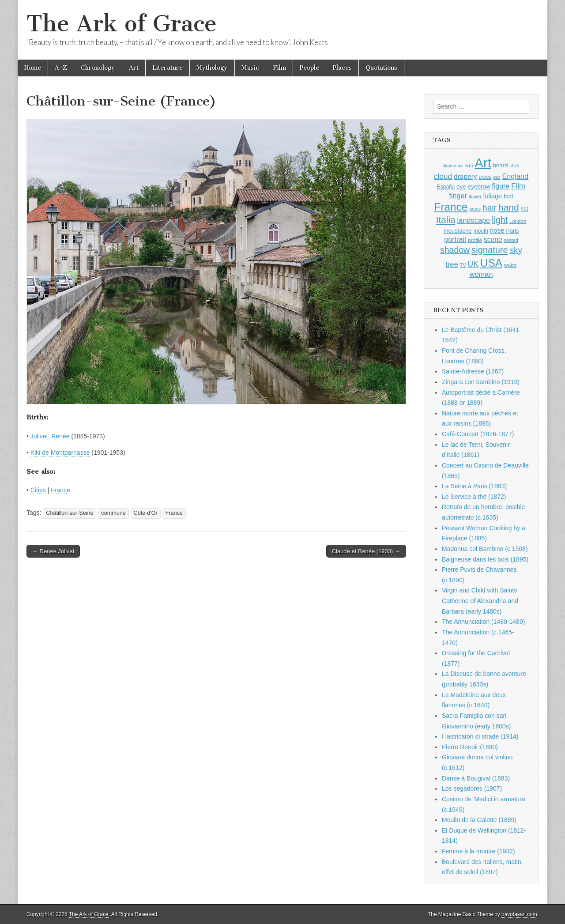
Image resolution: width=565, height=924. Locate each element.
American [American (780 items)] (453, 166)
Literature (168, 68)
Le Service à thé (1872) (474, 497)
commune (113, 513)
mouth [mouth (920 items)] (481, 231)
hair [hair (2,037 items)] (490, 208)
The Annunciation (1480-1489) (483, 622)
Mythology (212, 68)
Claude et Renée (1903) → (366, 551)
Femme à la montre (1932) (478, 851)
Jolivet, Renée (50, 436)
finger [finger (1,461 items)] (458, 196)
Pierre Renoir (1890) (470, 747)
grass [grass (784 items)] (475, 209)
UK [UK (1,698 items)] (473, 264)
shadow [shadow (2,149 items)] (455, 250)
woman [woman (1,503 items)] (481, 274)
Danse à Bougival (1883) (476, 778)
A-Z (61, 68)
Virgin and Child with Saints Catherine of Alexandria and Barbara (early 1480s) (480, 601)
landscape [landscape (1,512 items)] (473, 220)
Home (33, 68)
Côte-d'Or (146, 513)
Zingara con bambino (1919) (481, 382)
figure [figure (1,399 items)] (501, 186)
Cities (38, 490)
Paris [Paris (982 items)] (512, 231)
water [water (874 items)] (510, 265)
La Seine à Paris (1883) (474, 486)
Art (134, 68)
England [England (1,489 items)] (515, 176)
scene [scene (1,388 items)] (493, 239)
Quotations (381, 68)
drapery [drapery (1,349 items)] (465, 176)
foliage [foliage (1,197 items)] (493, 196)
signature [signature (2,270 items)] (490, 250)
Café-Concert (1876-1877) (478, 434)
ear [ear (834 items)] (497, 177)
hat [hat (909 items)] (525, 209)
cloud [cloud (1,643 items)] (443, 176)
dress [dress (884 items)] (485, 177)
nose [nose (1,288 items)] (497, 230)
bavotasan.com (519, 914)
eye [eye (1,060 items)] (461, 187)
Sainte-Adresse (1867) (473, 371)
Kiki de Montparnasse (60, 453)
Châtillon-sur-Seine (70, 513)
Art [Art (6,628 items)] (483, 163)
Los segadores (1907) (472, 788)
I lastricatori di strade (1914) (480, 736)
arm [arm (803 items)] (469, 166)
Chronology (98, 68)
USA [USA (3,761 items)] (491, 263)
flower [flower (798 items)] (475, 196)
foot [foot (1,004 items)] (508, 196)
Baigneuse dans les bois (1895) (485, 559)
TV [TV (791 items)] (463, 265)
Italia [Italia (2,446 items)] (446, 220)
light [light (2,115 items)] (500, 220)
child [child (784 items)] (515, 166)
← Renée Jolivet (53, 551)
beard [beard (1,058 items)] (501, 165)
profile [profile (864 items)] (475, 240)
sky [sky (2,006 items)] (516, 250)
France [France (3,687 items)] (451, 207)
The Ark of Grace (122, 24)
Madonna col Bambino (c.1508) (485, 549)
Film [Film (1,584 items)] (518, 186)
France (60, 490)
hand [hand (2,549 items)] (509, 207)
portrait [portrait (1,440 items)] (455, 239)
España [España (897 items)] (446, 187)
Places (342, 68)
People (309, 68)
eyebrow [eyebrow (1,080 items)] (479, 187)
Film (279, 68)
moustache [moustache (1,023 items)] (458, 231)
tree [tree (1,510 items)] (452, 264)
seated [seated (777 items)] (511, 240)
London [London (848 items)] (518, 221)
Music (250, 68)
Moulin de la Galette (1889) (479, 820)
